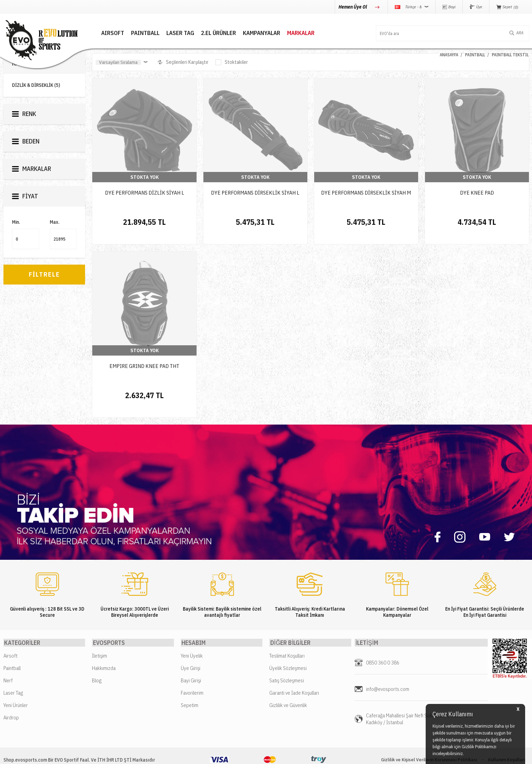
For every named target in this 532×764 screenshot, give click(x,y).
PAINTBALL (136, 33)
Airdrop (11, 697)
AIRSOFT (103, 33)
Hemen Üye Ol (353, 7)
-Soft (235, 755)
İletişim (99, 635)
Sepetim (190, 685)
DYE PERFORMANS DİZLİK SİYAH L (145, 193)
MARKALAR (292, 33)
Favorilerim (192, 673)
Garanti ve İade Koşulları (294, 673)
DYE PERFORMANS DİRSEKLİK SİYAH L (255, 193)
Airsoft (10, 635)
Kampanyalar (252, 33)
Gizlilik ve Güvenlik (288, 685)
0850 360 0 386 (383, 642)
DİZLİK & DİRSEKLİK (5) (36, 85)
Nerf (8, 660)
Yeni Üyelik (192, 635)
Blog (97, 660)
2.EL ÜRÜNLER (209, 33)
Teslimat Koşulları (287, 635)
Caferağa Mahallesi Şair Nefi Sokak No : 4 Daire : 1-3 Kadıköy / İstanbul (419, 699)
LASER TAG (171, 33)
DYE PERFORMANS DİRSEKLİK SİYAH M (366, 193)
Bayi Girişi (191, 660)
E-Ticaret (249, 755)
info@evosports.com (388, 669)
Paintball (12, 648)
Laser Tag (13, 673)
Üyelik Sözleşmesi (288, 648)
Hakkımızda (104, 648)
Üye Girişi (191, 648)
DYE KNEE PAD (477, 193)
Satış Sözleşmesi (287, 660)
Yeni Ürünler (16, 685)
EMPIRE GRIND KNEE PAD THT (144, 356)
